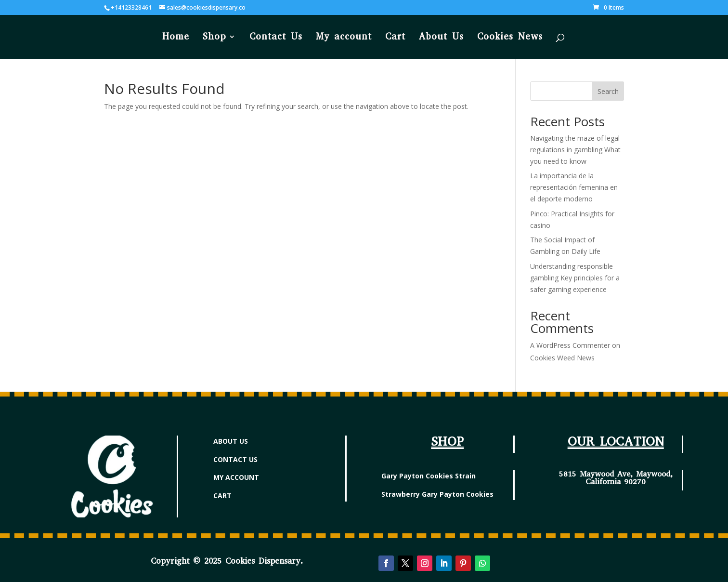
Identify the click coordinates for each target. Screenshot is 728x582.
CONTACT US (235, 459)
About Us (441, 38)
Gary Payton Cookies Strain (429, 476)
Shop (214, 38)
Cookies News (510, 38)
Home (176, 38)
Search (608, 91)
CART (222, 496)
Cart (395, 38)
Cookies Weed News (562, 358)
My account (344, 38)
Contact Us (276, 38)
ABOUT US (231, 441)
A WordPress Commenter (570, 345)
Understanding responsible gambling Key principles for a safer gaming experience (575, 278)
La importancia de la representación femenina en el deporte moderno (574, 187)
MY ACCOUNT (236, 477)
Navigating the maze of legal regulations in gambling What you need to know (575, 150)
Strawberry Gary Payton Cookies (437, 494)
